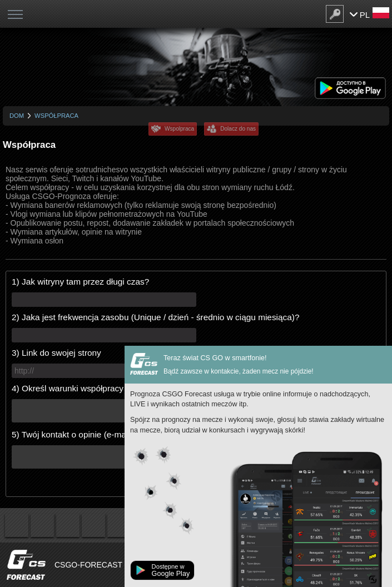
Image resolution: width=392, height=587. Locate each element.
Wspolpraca (179, 129)
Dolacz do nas (238, 129)
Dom (17, 116)
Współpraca (56, 116)
